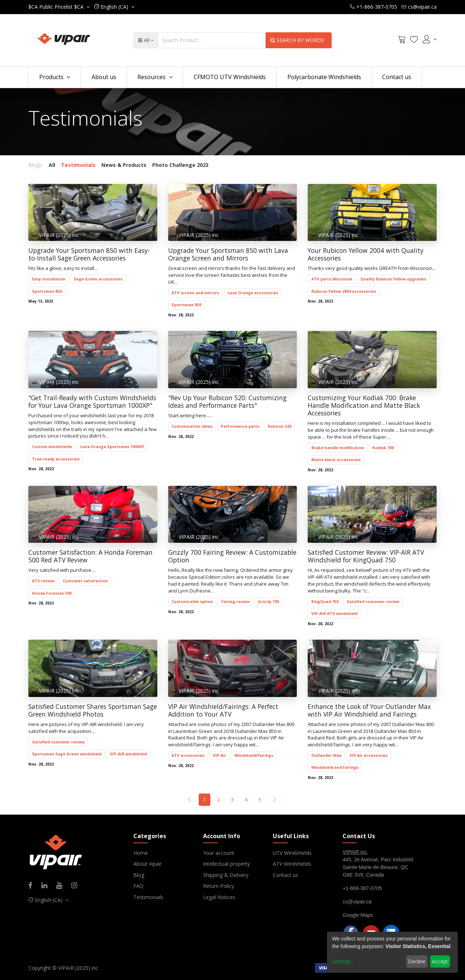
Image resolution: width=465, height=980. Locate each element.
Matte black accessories (336, 460)
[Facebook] (33, 886)
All (52, 165)
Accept (440, 961)
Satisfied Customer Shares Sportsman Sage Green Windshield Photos (93, 710)
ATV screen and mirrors (195, 293)
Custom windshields (52, 447)
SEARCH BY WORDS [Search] (299, 40)
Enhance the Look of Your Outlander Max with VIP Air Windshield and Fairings (369, 710)
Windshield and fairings (335, 767)
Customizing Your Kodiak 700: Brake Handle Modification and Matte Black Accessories (364, 405)
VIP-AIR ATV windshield (334, 614)
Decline (417, 961)
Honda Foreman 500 (52, 593)
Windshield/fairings (254, 755)
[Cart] (402, 41)
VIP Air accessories (369, 755)
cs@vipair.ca (357, 902)
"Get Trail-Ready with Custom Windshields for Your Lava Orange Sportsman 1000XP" (92, 402)
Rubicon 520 (280, 426)
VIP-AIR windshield (128, 754)
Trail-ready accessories (56, 459)
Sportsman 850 (186, 305)
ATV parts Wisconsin (332, 279)
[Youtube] (62, 886)
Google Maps (358, 915)
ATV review (43, 581)
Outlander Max (326, 755)
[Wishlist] (414, 41)
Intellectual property (227, 864)
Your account (219, 853)
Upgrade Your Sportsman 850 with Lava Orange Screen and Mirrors (228, 254)
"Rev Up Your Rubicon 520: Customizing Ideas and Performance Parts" (227, 402)
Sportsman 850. (47, 291)
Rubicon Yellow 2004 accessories (344, 291)
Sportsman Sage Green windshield (67, 754)
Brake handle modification (338, 448)
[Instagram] (76, 886)
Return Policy (219, 886)
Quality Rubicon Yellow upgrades (393, 279)
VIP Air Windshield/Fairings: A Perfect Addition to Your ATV (223, 710)
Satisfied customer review (373, 602)
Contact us (286, 875)
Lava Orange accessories (253, 293)
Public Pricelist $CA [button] (57, 7)
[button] (114, 7)
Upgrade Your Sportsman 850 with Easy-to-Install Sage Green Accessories (89, 254)
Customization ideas (192, 426)
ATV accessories (188, 755)
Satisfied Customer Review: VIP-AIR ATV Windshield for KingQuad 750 (366, 556)
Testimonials (148, 897)
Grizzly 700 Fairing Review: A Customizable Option (232, 556)
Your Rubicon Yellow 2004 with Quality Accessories (366, 254)
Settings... (343, 961)
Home (141, 853)
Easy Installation (49, 279)
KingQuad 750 (325, 602)
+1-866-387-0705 (362, 888)
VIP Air (219, 755)
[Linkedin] (47, 886)
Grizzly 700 (268, 602)
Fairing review (235, 602)
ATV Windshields (292, 864)
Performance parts (240, 426)
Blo (137, 875)
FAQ (138, 886)
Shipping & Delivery (226, 875)
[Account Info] (430, 39)
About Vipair (147, 864)
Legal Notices (219, 897)
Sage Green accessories (98, 279)
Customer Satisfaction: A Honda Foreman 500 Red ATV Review (90, 556)
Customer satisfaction (85, 581)
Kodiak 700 (383, 448)
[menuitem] (104, 77)
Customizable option (192, 602)
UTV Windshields (292, 853)
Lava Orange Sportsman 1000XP (112, 447)
